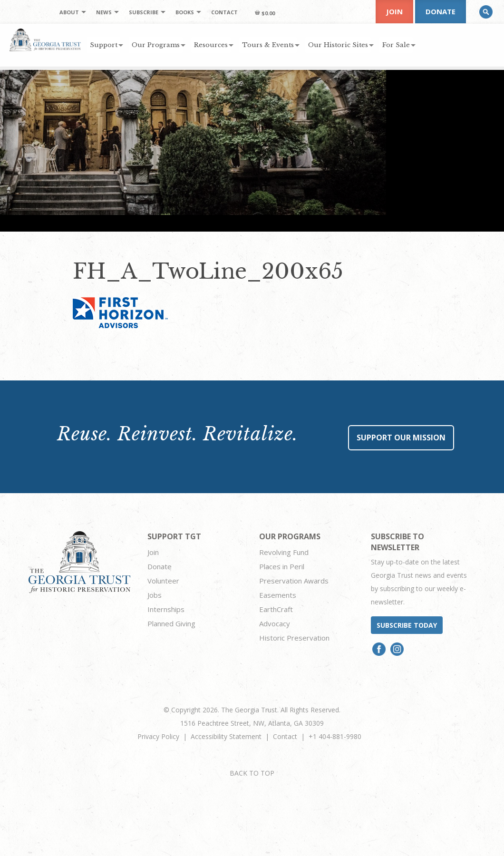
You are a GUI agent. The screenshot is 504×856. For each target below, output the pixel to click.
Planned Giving (171, 623)
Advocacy (275, 623)
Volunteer (163, 581)
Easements (278, 595)
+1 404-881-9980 (335, 736)
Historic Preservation (294, 638)
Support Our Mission (401, 438)
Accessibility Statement (226, 736)
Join (394, 11)
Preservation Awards (294, 581)
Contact (285, 736)
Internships (166, 609)
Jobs (155, 595)
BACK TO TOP (252, 773)
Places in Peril (282, 566)
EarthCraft (276, 609)
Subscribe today (407, 625)
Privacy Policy (158, 736)
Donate (441, 11)
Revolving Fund (284, 552)
